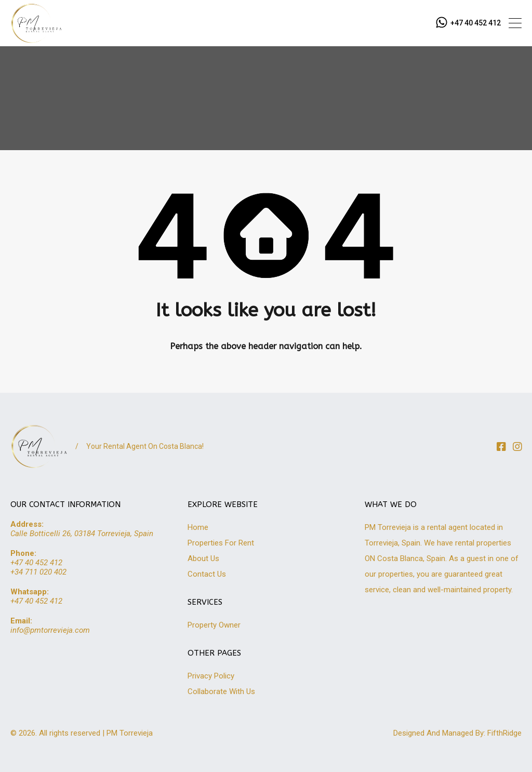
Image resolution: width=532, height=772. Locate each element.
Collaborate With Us (221, 691)
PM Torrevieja (130, 733)
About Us (203, 558)
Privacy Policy (211, 676)
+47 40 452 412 (476, 23)
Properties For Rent (221, 543)
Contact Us (207, 574)
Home (198, 527)
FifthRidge (504, 733)
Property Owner (214, 625)
